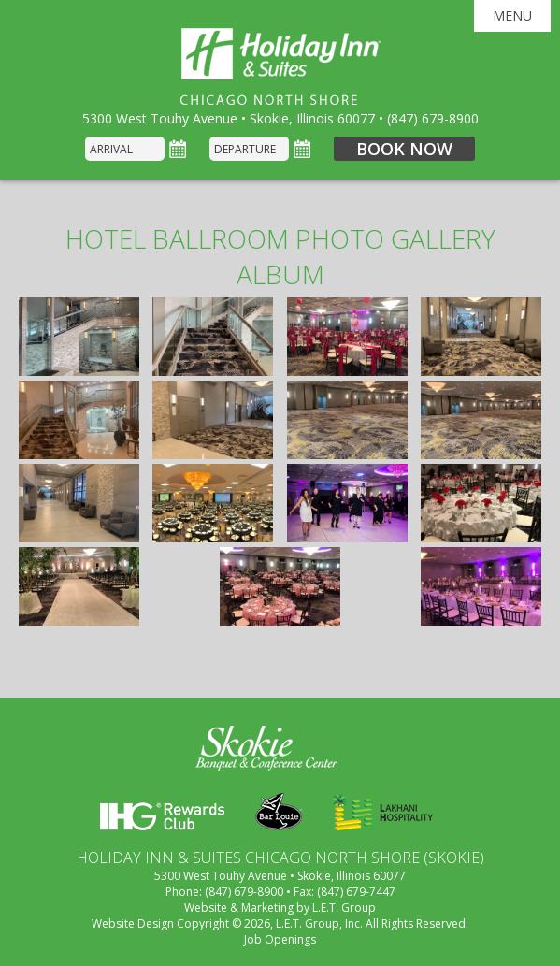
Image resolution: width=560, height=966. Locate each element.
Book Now (404, 149)
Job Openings (280, 939)
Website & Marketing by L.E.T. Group (280, 908)
